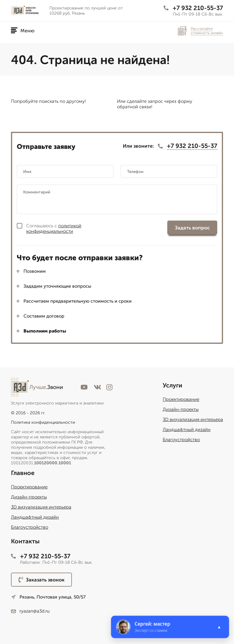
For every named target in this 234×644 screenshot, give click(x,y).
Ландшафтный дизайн (187, 430)
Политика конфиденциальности (43, 422)
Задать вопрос (192, 228)
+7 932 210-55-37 (193, 8)
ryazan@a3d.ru (30, 611)
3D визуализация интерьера (193, 419)
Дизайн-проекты (181, 409)
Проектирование (181, 399)
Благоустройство (181, 440)
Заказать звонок (41, 580)
